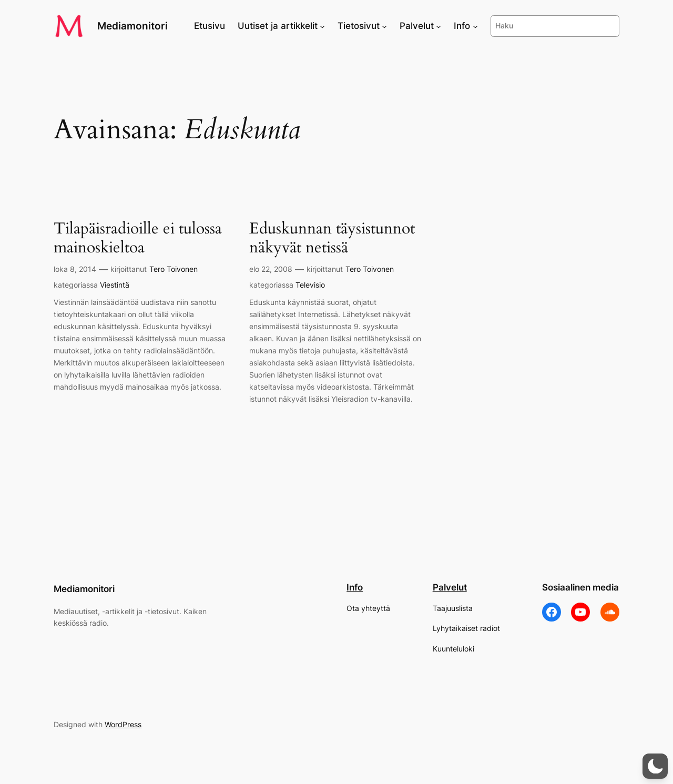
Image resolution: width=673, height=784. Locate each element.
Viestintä (115, 285)
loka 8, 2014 (75, 269)
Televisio (310, 285)
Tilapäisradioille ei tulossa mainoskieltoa (138, 238)
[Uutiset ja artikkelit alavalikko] (322, 26)
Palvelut (450, 587)
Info (355, 587)
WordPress (123, 724)
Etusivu (210, 26)
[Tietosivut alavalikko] (384, 26)
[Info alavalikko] (475, 26)
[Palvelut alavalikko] (439, 26)
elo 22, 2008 (271, 269)
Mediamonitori (132, 26)
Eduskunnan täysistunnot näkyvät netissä (332, 238)
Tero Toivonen (174, 269)
